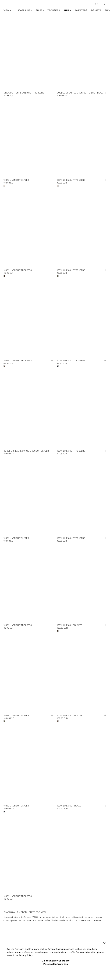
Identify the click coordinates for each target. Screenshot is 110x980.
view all (9, 10)
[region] (55, 958)
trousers (54, 10)
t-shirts (96, 10)
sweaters (81, 10)
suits (67, 10)
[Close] (104, 943)
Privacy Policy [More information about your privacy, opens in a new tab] (26, 955)
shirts (40, 10)
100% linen (25, 10)
